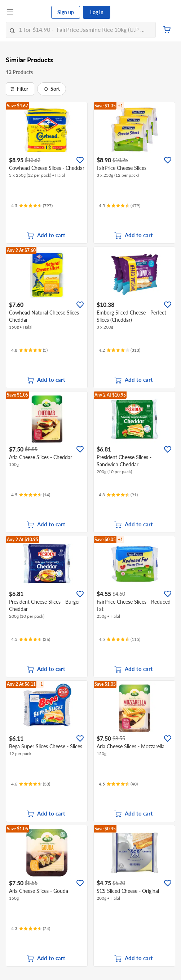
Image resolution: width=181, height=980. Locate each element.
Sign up (66, 12)
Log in (97, 12)
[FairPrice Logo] (33, 12)
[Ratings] (32, 206)
